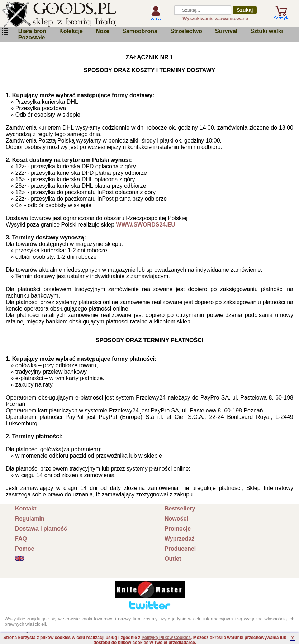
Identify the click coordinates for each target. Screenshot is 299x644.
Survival (226, 31)
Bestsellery (180, 508)
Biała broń (32, 31)
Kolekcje (71, 31)
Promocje (178, 529)
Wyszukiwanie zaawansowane (215, 18)
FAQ (21, 539)
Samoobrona (140, 31)
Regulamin (30, 519)
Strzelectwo (186, 31)
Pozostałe (32, 38)
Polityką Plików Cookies (166, 638)
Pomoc (25, 549)
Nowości (176, 519)
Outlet (173, 559)
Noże (103, 31)
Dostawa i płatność (41, 529)
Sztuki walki (267, 31)
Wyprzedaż (179, 539)
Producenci (180, 549)
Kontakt (26, 508)
